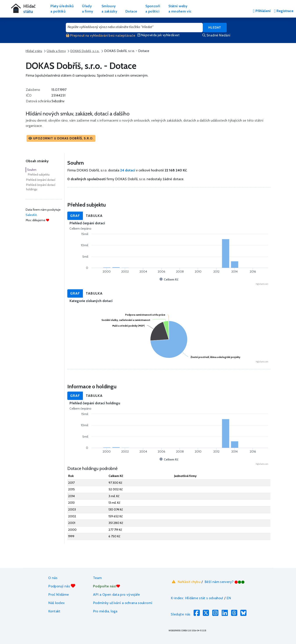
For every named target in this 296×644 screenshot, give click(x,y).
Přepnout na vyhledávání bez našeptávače (101, 36)
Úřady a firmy (56, 51)
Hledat (215, 27)
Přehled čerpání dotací (41, 180)
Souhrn (32, 170)
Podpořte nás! (107, 586)
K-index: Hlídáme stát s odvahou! (197, 598)
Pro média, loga (105, 611)
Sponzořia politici (153, 9)
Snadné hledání (216, 35)
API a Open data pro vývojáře (117, 595)
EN (229, 598)
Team (97, 578)
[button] (61, 138)
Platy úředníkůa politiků (62, 9)
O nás (53, 578)
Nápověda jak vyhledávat (159, 35)
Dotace (131, 11)
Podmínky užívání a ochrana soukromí (123, 603)
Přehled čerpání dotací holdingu (41, 187)
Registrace (284, 11)
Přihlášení (262, 11)
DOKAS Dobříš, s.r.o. (85, 51)
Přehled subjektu (39, 174)
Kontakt (54, 611)
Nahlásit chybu (186, 582)
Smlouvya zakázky (109, 9)
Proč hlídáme (59, 595)
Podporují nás (62, 586)
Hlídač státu (34, 51)
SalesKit (31, 215)
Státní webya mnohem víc (180, 9)
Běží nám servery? (225, 582)
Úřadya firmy (88, 9)
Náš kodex (56, 603)
